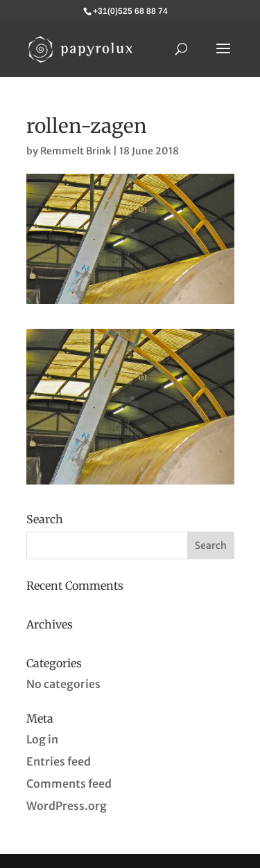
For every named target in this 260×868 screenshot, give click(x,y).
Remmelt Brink (76, 151)
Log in (42, 739)
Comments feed (69, 784)
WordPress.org (67, 806)
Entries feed (59, 761)
